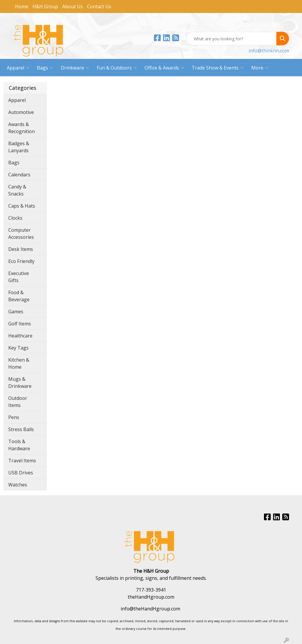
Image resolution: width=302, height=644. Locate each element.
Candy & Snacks (17, 190)
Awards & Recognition (22, 128)
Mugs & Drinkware (20, 383)
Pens (14, 417)
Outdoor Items (18, 402)
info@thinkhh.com (269, 51)
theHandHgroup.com (151, 597)
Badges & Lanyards (19, 147)
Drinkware (75, 68)
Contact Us (99, 6)
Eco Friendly (21, 261)
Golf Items (20, 324)
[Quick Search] (231, 39)
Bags (45, 68)
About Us (73, 6)
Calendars (19, 175)
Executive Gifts (19, 277)
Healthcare (20, 336)
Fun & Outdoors (117, 68)
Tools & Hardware (19, 445)
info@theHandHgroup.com (150, 609)
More (260, 68)
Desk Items (21, 249)
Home (22, 6)
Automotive (21, 112)
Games (16, 312)
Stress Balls (21, 429)
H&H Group (45, 6)
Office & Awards (164, 68)
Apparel (18, 68)
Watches (18, 485)
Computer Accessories (21, 234)
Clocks (15, 218)
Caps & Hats (22, 206)
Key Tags (18, 348)
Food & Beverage (19, 296)
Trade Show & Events (218, 68)
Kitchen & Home (19, 363)
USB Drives (21, 473)
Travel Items (22, 461)
